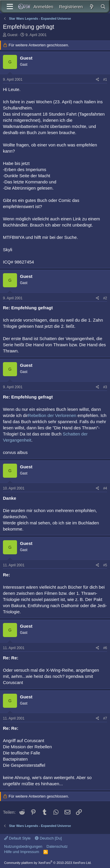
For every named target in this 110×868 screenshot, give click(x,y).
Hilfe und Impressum (22, 852)
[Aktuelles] (91, 7)
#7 (105, 718)
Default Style (17, 838)
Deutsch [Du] (48, 838)
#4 (105, 488)
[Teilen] (98, 80)
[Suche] (103, 7)
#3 (105, 387)
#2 (105, 298)
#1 (105, 80)
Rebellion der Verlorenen (52, 415)
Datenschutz (57, 846)
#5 (105, 565)
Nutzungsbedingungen (23, 846)
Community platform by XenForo (48, 863)
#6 (105, 648)
